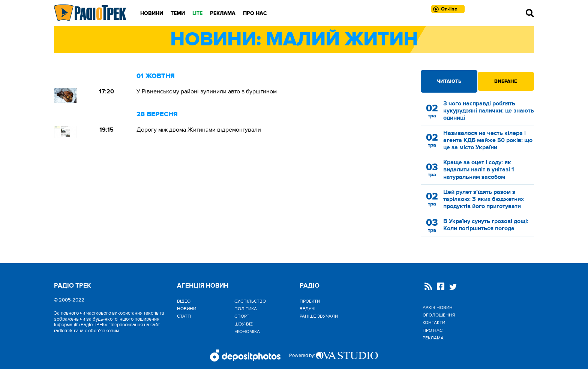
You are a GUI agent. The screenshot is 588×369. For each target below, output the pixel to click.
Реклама (223, 13)
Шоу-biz (244, 324)
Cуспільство (250, 301)
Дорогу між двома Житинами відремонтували (199, 130)
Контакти (434, 322)
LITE (197, 13)
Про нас (255, 13)
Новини (152, 13)
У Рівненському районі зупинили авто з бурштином (207, 91)
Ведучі (307, 309)
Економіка (247, 331)
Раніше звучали (319, 316)
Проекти (310, 301)
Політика (246, 309)
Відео (184, 301)
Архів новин (438, 307)
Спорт (242, 316)
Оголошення (439, 315)
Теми (178, 13)
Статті (184, 316)
